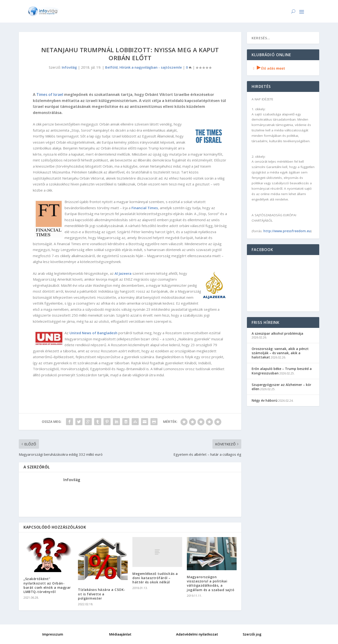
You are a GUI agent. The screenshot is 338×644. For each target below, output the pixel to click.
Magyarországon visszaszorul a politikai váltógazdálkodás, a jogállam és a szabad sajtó (211, 583)
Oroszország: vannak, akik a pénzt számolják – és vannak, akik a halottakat (280, 353)
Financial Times (145, 208)
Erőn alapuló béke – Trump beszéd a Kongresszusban (282, 371)
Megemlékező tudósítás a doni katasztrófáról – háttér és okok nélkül (155, 578)
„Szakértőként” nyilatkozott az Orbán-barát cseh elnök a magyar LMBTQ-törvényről (47, 585)
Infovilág (69, 67)
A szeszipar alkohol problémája (277, 333)
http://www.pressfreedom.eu (287, 231)
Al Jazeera (123, 273)
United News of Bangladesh (93, 333)
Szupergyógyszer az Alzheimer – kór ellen (281, 387)
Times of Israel (50, 94)
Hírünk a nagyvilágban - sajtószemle (151, 67)
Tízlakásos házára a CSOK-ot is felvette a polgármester (102, 594)
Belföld (111, 67)
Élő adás (268, 68)
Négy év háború (265, 400)
